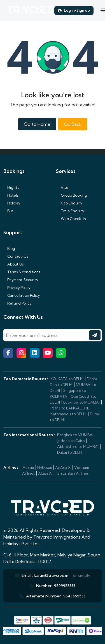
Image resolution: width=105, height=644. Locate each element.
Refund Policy (17, 303)
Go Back (73, 124)
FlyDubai (45, 467)
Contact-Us (16, 256)
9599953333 (65, 586)
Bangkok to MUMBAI (75, 435)
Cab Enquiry (69, 203)
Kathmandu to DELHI (68, 414)
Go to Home (37, 124)
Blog (9, 249)
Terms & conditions (22, 272)
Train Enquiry (70, 211)
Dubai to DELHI (70, 452)
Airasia (28, 467)
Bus (8, 211)
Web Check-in (71, 219)
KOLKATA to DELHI (67, 379)
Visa (62, 187)
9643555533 (74, 596)
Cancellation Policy (22, 295)
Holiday (12, 203)
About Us (13, 264)
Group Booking (72, 195)
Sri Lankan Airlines (73, 473)
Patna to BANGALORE (70, 408)
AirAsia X (63, 467)
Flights (11, 187)
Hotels (11, 195)
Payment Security (21, 280)
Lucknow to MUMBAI (81, 402)
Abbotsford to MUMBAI (78, 447)
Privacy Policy (17, 288)
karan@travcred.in (51, 575)
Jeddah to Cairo (71, 441)
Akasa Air (46, 473)
